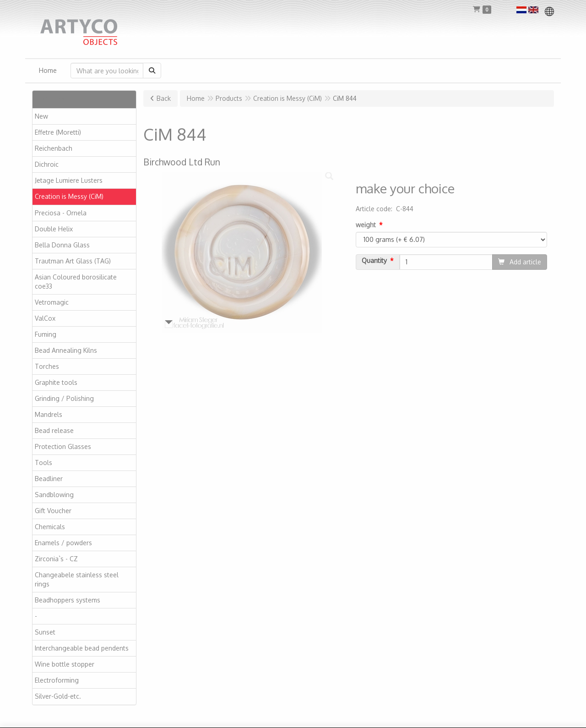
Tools (43, 463)
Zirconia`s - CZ (56, 559)
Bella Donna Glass (62, 245)
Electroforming (57, 680)
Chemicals (50, 527)
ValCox (45, 318)
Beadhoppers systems (68, 600)
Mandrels (49, 414)
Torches (47, 366)
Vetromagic (52, 302)
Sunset (45, 632)
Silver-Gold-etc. (58, 696)
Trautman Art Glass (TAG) (73, 261)
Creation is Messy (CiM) (69, 196)
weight (366, 225)
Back (164, 98)
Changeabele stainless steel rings (77, 579)
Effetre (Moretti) (58, 132)
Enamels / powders (63, 543)
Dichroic (47, 164)
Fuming (46, 334)
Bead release (54, 430)
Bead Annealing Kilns (66, 350)
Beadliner (49, 479)
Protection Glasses (63, 446)
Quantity (374, 261)
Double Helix (54, 229)
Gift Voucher (53, 511)
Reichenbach (54, 148)
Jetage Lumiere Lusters (69, 180)
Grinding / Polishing (64, 398)
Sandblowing (54, 495)
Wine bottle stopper (65, 664)
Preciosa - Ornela (61, 213)
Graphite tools (56, 382)
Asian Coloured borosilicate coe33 (76, 282)
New (41, 116)
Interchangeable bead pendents (82, 648)
